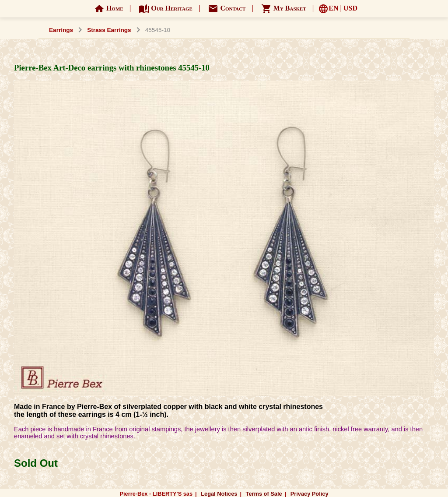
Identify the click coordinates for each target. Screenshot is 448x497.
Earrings (61, 30)
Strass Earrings (109, 30)
